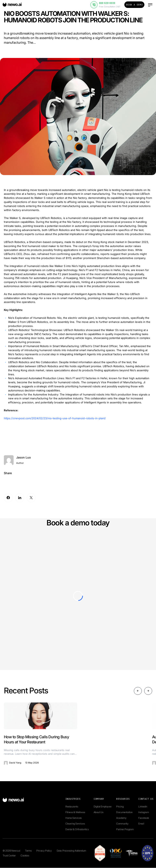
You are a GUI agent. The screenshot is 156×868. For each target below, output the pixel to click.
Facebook (144, 818)
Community (122, 824)
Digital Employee (103, 807)
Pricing (120, 807)
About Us (99, 812)
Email (141, 824)
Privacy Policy (44, 851)
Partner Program (125, 829)
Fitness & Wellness (75, 812)
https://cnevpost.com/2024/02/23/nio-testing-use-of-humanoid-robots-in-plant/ (55, 418)
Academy (121, 818)
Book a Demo (134, 5)
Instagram (144, 812)
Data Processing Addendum (71, 851)
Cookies (25, 856)
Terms (28, 851)
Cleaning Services (75, 824)
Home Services (74, 818)
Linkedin (143, 807)
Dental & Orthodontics (77, 829)
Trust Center (9, 856)
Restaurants (72, 807)
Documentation (124, 812)
